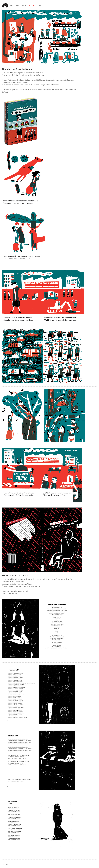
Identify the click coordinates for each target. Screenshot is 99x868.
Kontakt (43, 6)
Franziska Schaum (18, 6)
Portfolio (33, 6)
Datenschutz (5, 864)
